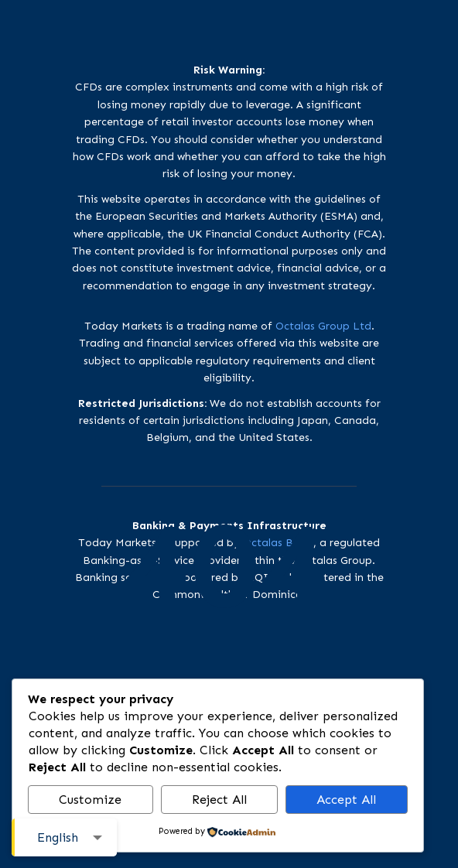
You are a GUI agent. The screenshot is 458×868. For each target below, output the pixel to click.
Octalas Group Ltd (323, 326)
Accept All (346, 800)
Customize (90, 800)
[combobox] (64, 837)
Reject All (219, 800)
